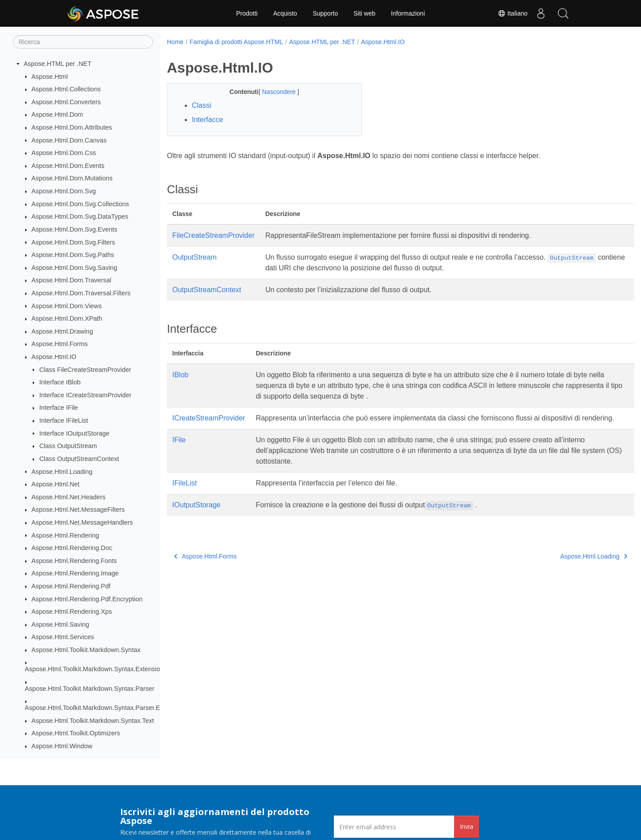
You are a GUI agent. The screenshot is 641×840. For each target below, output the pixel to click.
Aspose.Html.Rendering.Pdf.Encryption (87, 599)
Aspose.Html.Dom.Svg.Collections (80, 204)
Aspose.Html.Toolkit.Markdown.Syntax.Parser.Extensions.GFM (114, 708)
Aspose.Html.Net (56, 484)
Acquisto (285, 13)
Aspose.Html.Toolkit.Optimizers (76, 733)
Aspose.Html (50, 77)
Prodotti (247, 13)
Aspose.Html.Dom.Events (68, 166)
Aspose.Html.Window (62, 746)
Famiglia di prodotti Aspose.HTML (236, 42)
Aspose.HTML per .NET (57, 64)
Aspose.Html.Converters (66, 102)
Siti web (364, 13)
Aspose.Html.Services (63, 637)
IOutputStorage (197, 516)
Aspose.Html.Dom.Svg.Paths (73, 255)
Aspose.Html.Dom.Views (67, 306)
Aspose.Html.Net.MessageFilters (78, 510)
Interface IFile (59, 408)
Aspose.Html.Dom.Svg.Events (75, 229)
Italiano (513, 13)
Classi (202, 105)
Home (175, 42)
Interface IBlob (60, 382)
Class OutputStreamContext (79, 459)
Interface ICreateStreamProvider (85, 395)
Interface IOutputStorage (74, 433)
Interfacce (207, 120)
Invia (467, 826)
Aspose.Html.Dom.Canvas (69, 140)
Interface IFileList (64, 420)
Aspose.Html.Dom (57, 114)
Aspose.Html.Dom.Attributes (72, 127)
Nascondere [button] (273, 92)
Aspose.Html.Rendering (65, 535)
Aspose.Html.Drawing (62, 331)
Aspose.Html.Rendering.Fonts (74, 561)
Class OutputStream (68, 446)
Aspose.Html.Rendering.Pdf (71, 586)
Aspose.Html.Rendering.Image (75, 573)
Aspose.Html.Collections (66, 89)
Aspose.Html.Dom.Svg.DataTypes (80, 216)
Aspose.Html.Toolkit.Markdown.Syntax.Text (93, 721)
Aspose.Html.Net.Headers (69, 497)
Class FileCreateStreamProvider (85, 370)
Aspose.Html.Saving (61, 624)
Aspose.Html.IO (54, 357)
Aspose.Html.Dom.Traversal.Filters (81, 293)
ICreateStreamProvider (209, 418)
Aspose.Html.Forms (60, 344)
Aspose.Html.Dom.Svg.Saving (75, 268)
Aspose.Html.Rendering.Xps (72, 612)
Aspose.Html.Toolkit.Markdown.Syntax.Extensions (96, 669)
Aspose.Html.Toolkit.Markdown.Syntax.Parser (90, 689)
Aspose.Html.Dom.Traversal (71, 280)
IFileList (185, 494)
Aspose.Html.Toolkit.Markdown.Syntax (86, 650)
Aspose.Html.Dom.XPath (67, 318)
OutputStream (195, 257)
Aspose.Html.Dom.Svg (64, 191)
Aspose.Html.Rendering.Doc (72, 548)
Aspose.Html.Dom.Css (64, 153)
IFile (179, 451)
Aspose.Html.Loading (62, 472)
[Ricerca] (83, 42)
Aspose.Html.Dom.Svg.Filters (73, 242)
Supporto (325, 13)
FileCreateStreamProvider (213, 235)
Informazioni (408, 13)
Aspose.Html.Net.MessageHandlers (82, 522)
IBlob (180, 375)
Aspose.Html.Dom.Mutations (72, 178)
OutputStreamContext (207, 290)
